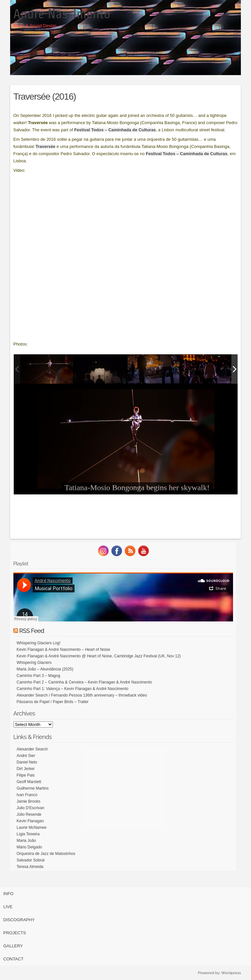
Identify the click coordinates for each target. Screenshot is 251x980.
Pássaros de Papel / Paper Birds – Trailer (53, 702)
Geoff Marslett (29, 782)
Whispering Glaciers (34, 663)
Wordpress (231, 973)
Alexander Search (32, 749)
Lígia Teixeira (28, 834)
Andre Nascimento (62, 14)
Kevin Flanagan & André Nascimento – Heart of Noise (63, 650)
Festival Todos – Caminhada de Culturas (115, 130)
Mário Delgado (29, 847)
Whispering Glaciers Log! (39, 643)
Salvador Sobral (31, 860)
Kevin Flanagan (30, 821)
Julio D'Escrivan (31, 808)
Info (8, 894)
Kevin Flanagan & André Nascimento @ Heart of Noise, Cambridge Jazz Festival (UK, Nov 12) (99, 656)
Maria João (26, 841)
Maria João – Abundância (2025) (45, 669)
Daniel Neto (27, 762)
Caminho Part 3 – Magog (38, 676)
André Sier (26, 756)
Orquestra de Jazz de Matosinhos (46, 854)
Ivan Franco (27, 795)
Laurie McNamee (32, 827)
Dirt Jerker (26, 769)
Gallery (13, 946)
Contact (13, 959)
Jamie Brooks (29, 801)
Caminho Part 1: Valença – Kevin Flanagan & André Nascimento (73, 689)
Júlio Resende (29, 814)
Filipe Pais (26, 775)
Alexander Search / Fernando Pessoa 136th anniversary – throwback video (82, 695)
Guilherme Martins (33, 788)
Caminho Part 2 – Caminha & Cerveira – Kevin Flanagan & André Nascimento (84, 682)
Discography (19, 920)
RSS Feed (32, 631)
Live (8, 907)
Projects (15, 933)
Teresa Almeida (30, 867)
